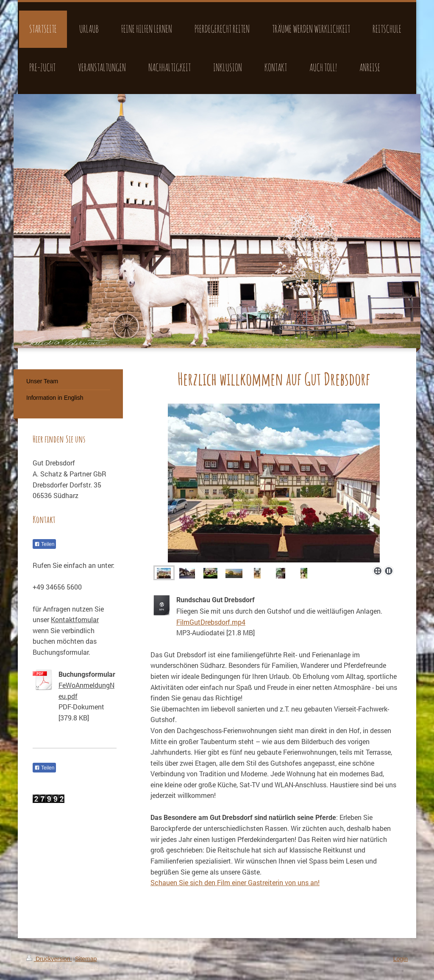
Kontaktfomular (75, 619)
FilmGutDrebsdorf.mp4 (211, 622)
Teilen (44, 544)
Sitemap (86, 959)
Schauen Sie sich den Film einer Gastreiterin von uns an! (235, 882)
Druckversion (49, 959)
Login (401, 959)
